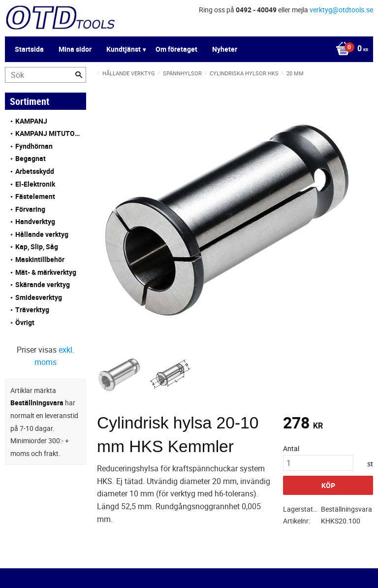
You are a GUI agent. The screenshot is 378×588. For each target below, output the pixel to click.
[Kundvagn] (187, 49)
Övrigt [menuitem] (25, 322)
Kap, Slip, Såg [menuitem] (37, 246)
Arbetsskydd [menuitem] (35, 171)
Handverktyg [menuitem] (35, 221)
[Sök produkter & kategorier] (46, 75)
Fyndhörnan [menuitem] (34, 146)
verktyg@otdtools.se (341, 10)
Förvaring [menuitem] (30, 209)
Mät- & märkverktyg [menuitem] (46, 272)
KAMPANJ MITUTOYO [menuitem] (48, 133)
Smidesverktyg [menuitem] (39, 297)
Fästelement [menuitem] (35, 196)
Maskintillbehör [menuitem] (40, 259)
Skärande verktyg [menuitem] (43, 284)
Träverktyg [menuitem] (32, 310)
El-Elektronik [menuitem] (35, 184)
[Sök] (79, 75)
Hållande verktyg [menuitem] (42, 234)
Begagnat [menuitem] (31, 158)
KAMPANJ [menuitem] (31, 121)
